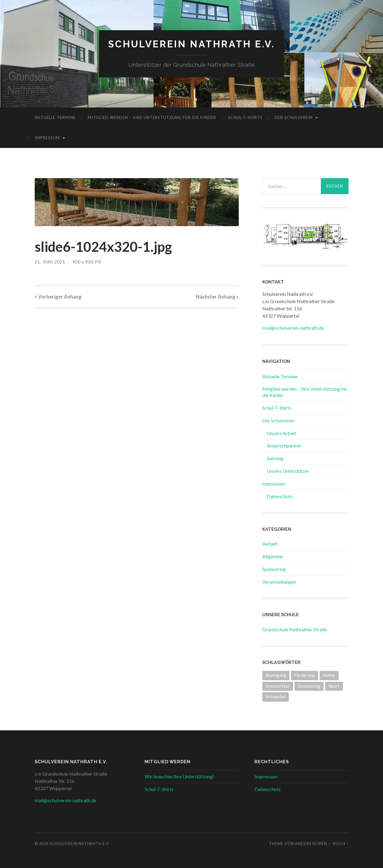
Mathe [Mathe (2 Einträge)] (329, 675)
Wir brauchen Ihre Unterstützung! (179, 776)
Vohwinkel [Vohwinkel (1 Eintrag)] (276, 697)
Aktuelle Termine (55, 117)
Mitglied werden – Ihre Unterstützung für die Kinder (152, 117)
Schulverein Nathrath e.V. (191, 44)
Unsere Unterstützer (288, 471)
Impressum (47, 138)
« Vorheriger (58, 297)
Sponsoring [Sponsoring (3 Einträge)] (309, 686)
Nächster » (217, 297)
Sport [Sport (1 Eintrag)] (334, 686)
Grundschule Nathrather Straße (295, 629)
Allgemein (273, 556)
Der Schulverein (294, 117)
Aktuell (270, 544)
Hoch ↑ (340, 844)
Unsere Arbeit (281, 433)
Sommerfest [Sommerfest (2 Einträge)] (278, 686)
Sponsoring (274, 569)
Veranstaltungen (279, 582)
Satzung (275, 458)
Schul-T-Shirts (245, 117)
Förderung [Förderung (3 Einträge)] (305, 675)
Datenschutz (280, 496)
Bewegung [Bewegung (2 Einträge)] (276, 675)
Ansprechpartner (284, 445)
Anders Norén (311, 844)
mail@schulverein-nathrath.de (293, 328)
